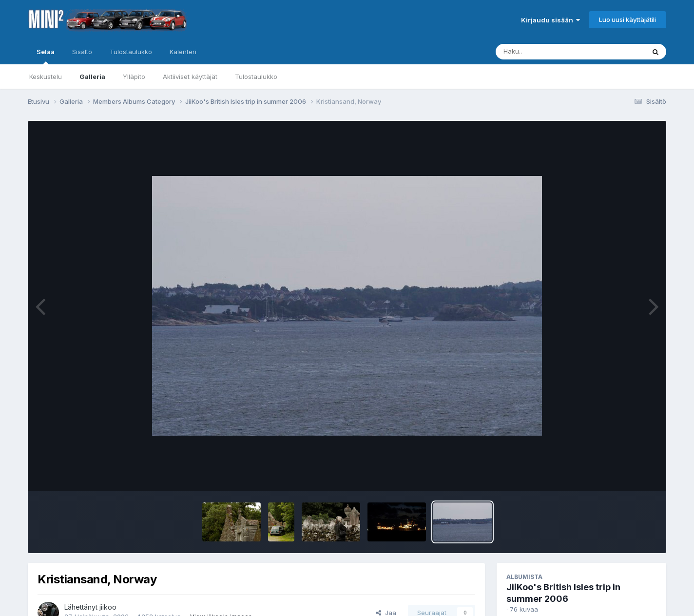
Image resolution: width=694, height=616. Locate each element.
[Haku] (552, 52)
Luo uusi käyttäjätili (627, 19)
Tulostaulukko (256, 77)
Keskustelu (46, 77)
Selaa (46, 56)
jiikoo (108, 607)
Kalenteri (183, 52)
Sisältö (82, 52)
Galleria (92, 77)
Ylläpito (134, 77)
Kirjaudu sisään (550, 20)
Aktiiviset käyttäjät (190, 77)
